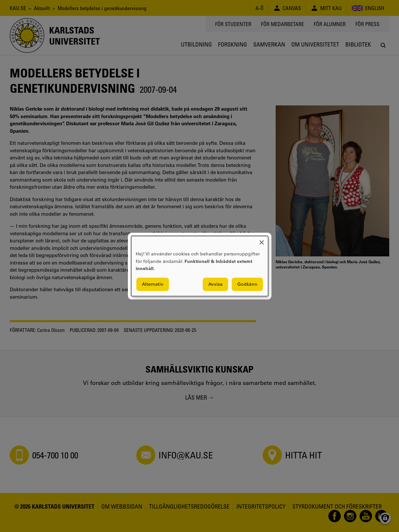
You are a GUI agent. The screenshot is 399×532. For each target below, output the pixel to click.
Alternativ (153, 284)
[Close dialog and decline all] (262, 240)
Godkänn (247, 284)
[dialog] (200, 266)
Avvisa (215, 284)
